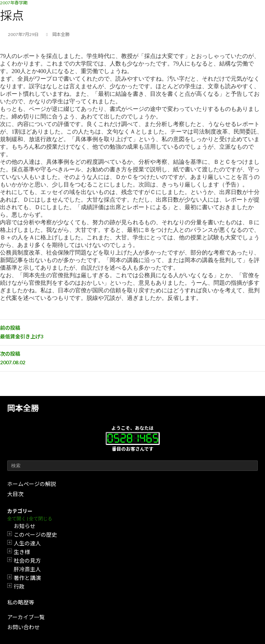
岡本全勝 (23, 408)
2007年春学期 (14, 3)
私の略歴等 (21, 602)
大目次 (15, 494)
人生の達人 (27, 543)
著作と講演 (27, 578)
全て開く (17, 519)
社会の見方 (27, 560)
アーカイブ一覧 (26, 617)
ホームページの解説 (32, 484)
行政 (19, 586)
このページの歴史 (35, 535)
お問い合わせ (23, 627)
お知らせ (25, 526)
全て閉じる (41, 519)
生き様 (22, 552)
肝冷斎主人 (27, 569)
